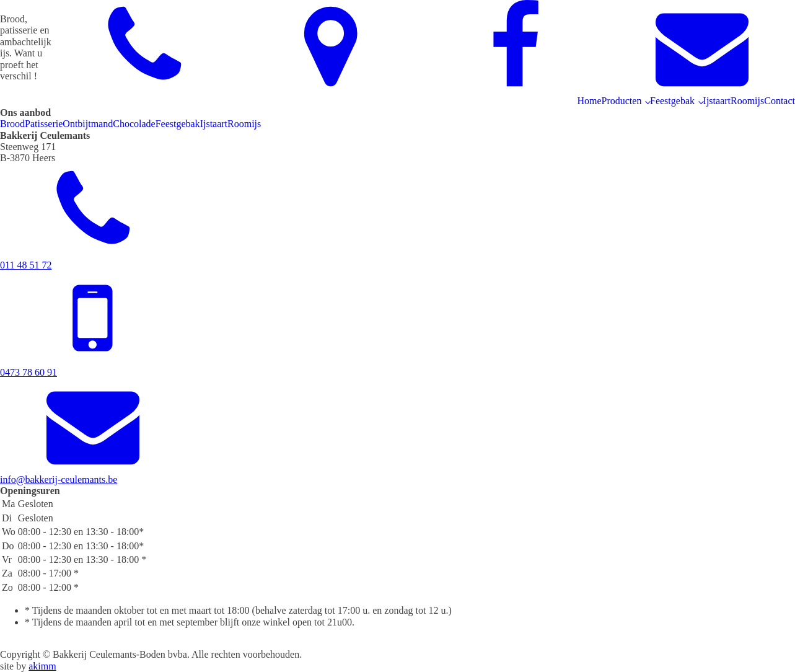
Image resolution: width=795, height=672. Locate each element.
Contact (780, 101)
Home (589, 101)
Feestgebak (672, 101)
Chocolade (134, 124)
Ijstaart (717, 101)
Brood (12, 124)
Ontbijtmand (88, 124)
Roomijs (747, 101)
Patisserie (44, 124)
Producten (622, 101)
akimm (42, 666)
